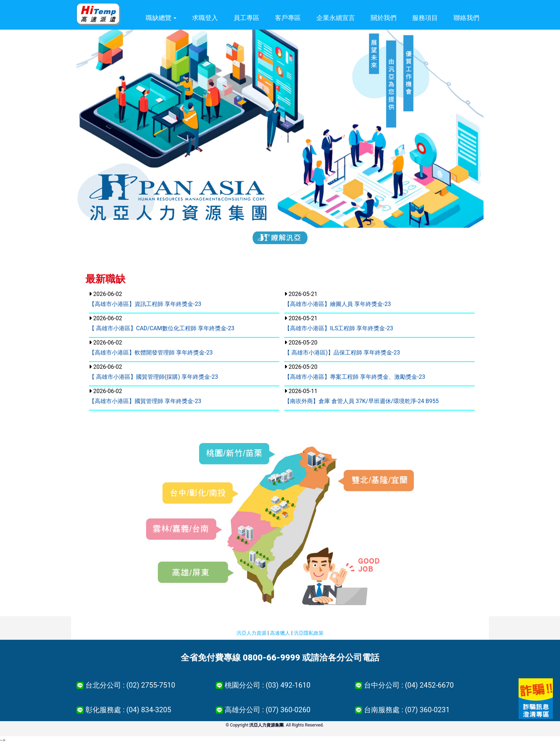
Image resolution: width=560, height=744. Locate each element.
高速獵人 (280, 633)
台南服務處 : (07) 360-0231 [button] (407, 710)
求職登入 (205, 18)
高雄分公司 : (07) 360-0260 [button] (267, 710)
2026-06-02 (145, 299)
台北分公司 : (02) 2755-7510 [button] (130, 685)
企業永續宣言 (336, 18)
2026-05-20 (342, 348)
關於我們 (384, 18)
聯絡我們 (466, 18)
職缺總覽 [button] (161, 18)
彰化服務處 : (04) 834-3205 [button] (128, 710)
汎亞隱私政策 (309, 633)
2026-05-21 (337, 299)
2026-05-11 (361, 396)
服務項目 (425, 18)
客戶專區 (288, 18)
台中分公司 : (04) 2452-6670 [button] (409, 685)
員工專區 (246, 18)
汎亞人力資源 (251, 633)
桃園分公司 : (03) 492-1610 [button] (267, 685)
